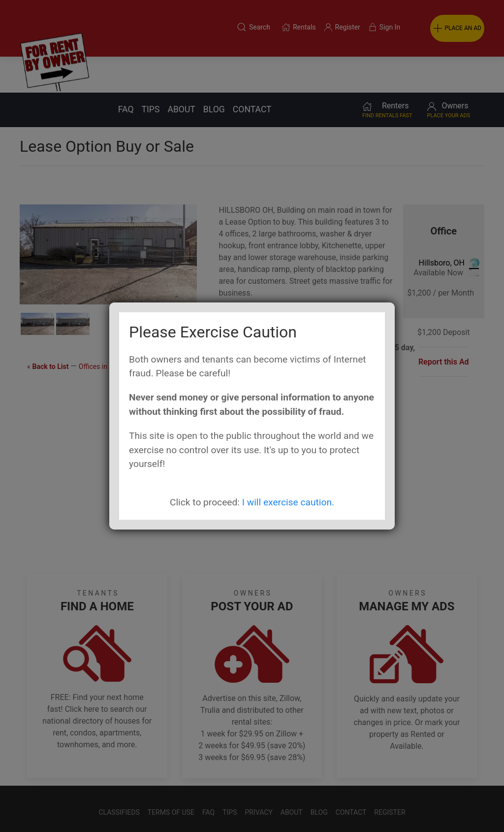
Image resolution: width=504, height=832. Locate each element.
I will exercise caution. (288, 502)
